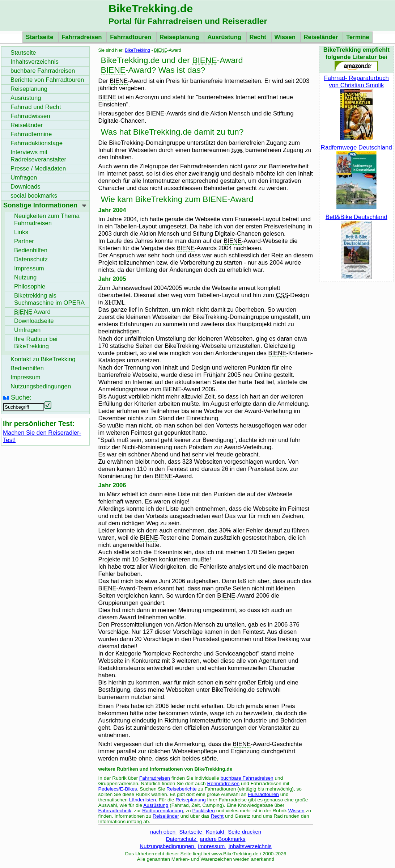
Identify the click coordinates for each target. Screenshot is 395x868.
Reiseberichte (182, 789)
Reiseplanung (180, 37)
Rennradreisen (224, 783)
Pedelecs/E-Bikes (118, 789)
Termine (358, 37)
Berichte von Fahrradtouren (47, 80)
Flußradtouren (263, 794)
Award (32, 312)
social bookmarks (34, 196)
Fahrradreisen (82, 37)
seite (34, 321)
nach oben (163, 832)
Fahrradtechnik (115, 811)
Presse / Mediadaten (38, 168)
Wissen (286, 37)
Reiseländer (322, 37)
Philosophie (30, 286)
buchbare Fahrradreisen (247, 778)
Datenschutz (182, 839)
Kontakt (216, 832)
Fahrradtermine (31, 134)
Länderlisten (143, 800)
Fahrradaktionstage (37, 143)
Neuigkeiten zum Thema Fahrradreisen (47, 220)
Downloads (26, 187)
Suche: (21, 397)
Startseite (40, 37)
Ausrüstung (225, 37)
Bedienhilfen (31, 250)
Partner (24, 241)
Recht (259, 37)
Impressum (212, 846)
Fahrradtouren (131, 37)
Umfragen (24, 178)
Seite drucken (245, 832)
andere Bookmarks (222, 839)
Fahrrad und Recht (36, 107)
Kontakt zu (43, 359)
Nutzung (25, 277)
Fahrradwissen (30, 116)
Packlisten (204, 811)
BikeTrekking (137, 50)
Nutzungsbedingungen (168, 846)
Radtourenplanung (163, 811)
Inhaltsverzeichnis (250, 846)
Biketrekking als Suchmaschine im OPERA (49, 299)
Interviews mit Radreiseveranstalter (38, 156)
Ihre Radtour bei (36, 343)
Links (21, 232)
